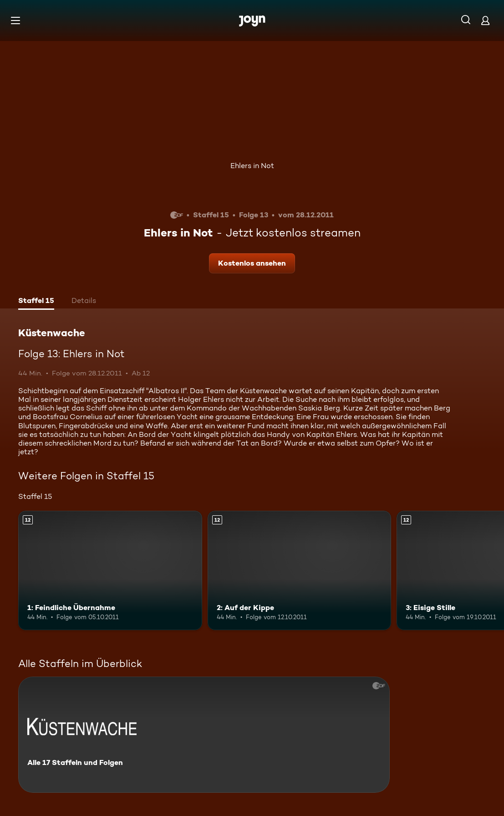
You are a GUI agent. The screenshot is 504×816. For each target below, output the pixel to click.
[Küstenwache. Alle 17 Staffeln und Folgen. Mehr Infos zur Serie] (204, 735)
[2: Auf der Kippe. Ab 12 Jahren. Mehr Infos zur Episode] (300, 570)
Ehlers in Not (252, 166)
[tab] (36, 302)
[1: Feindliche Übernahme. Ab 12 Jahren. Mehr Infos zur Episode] (110, 570)
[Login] (485, 20)
